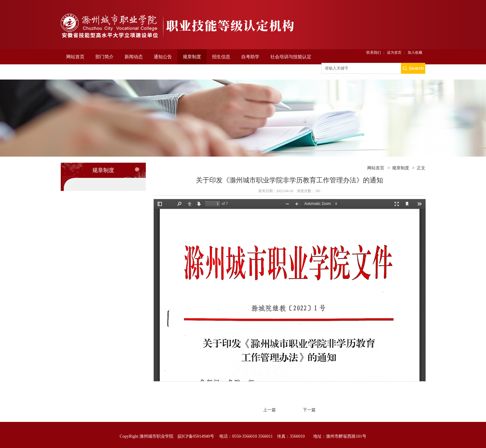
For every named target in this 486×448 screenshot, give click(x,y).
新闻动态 (134, 57)
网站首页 (75, 57)
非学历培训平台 (82, 72)
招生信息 (221, 57)
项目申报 (118, 72)
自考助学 (250, 57)
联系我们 (374, 53)
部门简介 (104, 57)
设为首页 (394, 53)
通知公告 (163, 57)
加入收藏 (415, 53)
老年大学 (147, 72)
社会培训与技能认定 (291, 57)
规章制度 (192, 57)
